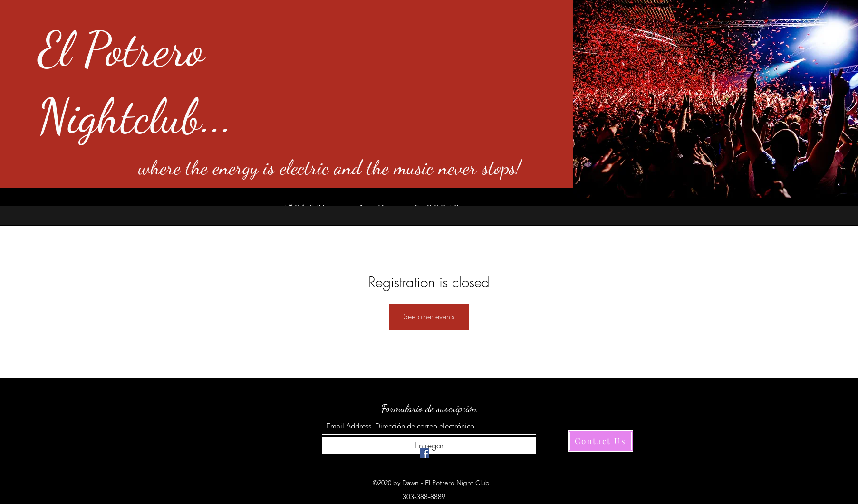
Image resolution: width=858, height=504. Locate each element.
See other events (429, 316)
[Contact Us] (601, 441)
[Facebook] (424, 453)
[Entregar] (429, 446)
